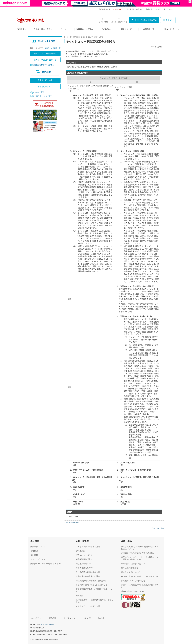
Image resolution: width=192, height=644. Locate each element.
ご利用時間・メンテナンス (43, 96)
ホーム (66, 37)
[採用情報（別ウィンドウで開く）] (34, 555)
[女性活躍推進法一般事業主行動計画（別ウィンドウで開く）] (91, 581)
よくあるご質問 (39, 92)
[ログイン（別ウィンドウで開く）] (168, 20)
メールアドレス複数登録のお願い (47, 104)
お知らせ (84, 37)
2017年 (91, 37)
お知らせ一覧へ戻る (72, 522)
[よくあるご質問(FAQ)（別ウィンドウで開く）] (119, 20)
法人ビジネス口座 (46, 41)
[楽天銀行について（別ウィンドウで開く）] (38, 547)
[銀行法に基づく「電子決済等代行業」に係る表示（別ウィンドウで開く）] (95, 601)
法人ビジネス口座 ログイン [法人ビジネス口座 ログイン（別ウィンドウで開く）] (45, 60)
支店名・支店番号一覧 (53, 48)
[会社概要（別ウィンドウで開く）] (34, 551)
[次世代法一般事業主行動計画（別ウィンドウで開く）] (88, 576)
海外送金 (46, 72)
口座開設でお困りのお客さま (43, 65)
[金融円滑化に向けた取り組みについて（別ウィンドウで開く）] (92, 585)
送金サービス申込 (45, 80)
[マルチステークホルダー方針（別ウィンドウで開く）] (88, 606)
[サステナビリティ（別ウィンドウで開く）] (38, 559)
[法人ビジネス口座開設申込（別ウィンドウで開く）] (144, 20)
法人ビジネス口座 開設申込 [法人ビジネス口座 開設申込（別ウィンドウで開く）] (45, 53)
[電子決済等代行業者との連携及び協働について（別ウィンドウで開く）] (95, 590)
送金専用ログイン (45, 86)
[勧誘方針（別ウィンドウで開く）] (79, 596)
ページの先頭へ (159, 528)
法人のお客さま (75, 37)
